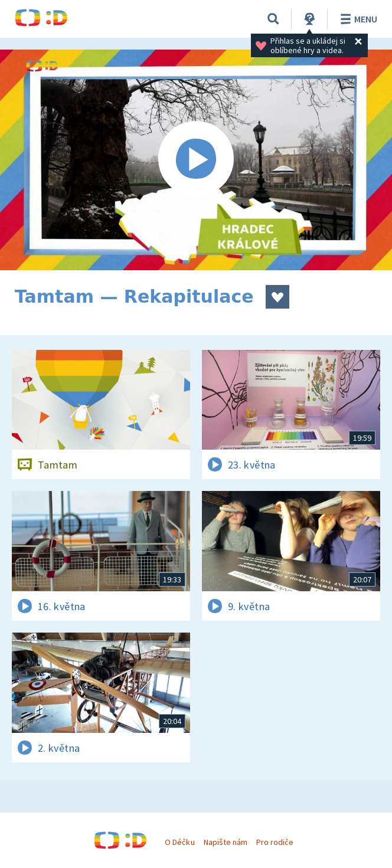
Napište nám (226, 842)
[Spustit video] (196, 160)
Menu (357, 19)
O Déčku (179, 842)
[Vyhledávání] (273, 19)
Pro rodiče (275, 842)
